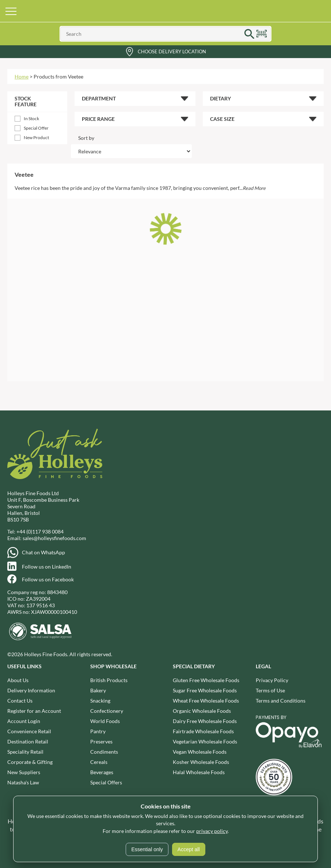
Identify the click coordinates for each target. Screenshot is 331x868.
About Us (18, 680)
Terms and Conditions (281, 701)
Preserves (101, 741)
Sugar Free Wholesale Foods (205, 690)
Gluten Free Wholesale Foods (206, 680)
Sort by (86, 138)
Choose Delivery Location (172, 51)
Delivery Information (31, 690)
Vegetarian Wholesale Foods (205, 741)
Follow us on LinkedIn (47, 567)
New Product (36, 137)
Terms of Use (270, 690)
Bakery (98, 690)
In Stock (31, 118)
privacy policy (212, 831)
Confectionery (107, 711)
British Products (109, 680)
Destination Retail (28, 741)
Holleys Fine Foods (165, 11)
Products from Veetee (58, 77)
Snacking (100, 701)
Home (22, 77)
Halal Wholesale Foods (199, 772)
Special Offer (36, 128)
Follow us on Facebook (48, 579)
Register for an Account (34, 711)
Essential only (147, 849)
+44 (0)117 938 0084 (40, 531)
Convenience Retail (29, 731)
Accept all (189, 849)
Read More (254, 188)
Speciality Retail (25, 752)
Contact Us (20, 701)
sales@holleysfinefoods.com (54, 538)
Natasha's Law (23, 782)
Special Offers (106, 782)
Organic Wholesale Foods (202, 711)
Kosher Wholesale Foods (201, 762)
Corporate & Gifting (30, 762)
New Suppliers (24, 772)
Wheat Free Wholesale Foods (206, 701)
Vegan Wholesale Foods (200, 752)
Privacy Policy (272, 680)
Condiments (104, 752)
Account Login (24, 721)
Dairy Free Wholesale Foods (205, 721)
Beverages (102, 772)
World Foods (105, 721)
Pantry (98, 731)
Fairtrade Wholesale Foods (203, 731)
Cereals (99, 762)
